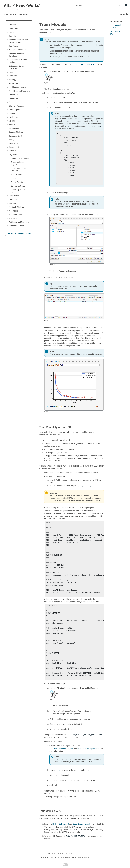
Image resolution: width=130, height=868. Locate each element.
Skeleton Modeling (16, 106)
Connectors (14, 98)
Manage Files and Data (18, 50)
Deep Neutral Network (82, 829)
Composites (14, 95)
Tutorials (12, 36)
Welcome (13, 25)
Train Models (23, 14)
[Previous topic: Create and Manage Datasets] (121, 15)
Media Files (14, 211)
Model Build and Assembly (19, 91)
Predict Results (17, 182)
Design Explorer (15, 117)
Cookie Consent (84, 857)
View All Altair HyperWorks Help (19, 233)
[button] (8, 25)
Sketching (13, 76)
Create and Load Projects (63, 754)
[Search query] (98, 5)
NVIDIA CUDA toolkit (61, 829)
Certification (14, 151)
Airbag (12, 140)
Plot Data (13, 203)
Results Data (14, 196)
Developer (13, 200)
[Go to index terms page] (123, 7)
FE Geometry (14, 83)
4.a (61, 776)
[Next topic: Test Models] (124, 15)
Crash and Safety (16, 136)
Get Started (14, 32)
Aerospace (13, 143)
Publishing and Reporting (19, 222)
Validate (12, 121)
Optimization (14, 113)
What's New (14, 28)
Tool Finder (13, 46)
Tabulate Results (16, 215)
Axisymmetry (14, 128)
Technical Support (71, 857)
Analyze (12, 125)
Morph (12, 102)
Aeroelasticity (14, 147)
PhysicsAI (13, 14)
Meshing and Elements (18, 87)
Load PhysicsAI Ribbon (20, 158)
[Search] (119, 6)
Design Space (15, 110)
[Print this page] (127, 14)
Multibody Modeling (17, 207)
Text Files (13, 218)
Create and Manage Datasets (89, 754)
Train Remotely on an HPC (84, 65)
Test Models (16, 178)
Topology (13, 80)
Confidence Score (18, 186)
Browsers (13, 72)
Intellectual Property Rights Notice (52, 857)
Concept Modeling (16, 132)
